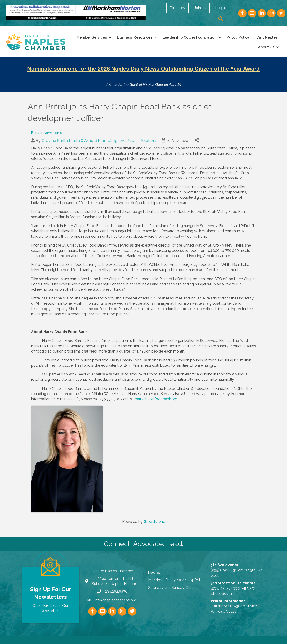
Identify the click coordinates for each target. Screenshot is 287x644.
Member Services (117, 37)
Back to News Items (47, 125)
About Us (263, 47)
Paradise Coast (223, 603)
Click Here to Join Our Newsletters (50, 600)
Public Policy (263, 37)
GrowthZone (154, 513)
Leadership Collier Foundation (215, 37)
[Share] (197, 132)
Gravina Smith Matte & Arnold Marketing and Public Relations (100, 132)
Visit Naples (237, 47)
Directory (163, 13)
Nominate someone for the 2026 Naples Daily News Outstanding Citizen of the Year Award (143, 68)
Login (206, 13)
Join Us (186, 13)
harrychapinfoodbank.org (156, 391)
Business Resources (160, 37)
